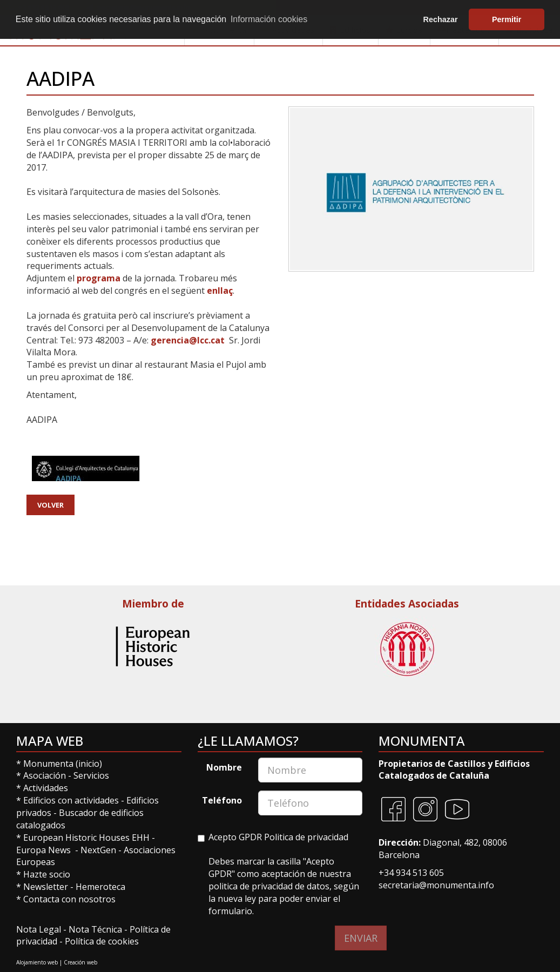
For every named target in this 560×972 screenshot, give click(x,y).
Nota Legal (40, 929)
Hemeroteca (100, 887)
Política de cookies (102, 941)
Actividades (46, 788)
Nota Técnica (96, 929)
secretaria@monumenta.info (436, 885)
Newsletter (47, 887)
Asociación (46, 775)
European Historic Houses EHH (86, 838)
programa (100, 278)
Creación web (80, 962)
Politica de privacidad (306, 837)
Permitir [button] (507, 19)
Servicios (91, 775)
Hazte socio (47, 874)
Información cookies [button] (269, 19)
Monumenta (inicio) (64, 764)
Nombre (224, 767)
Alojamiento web (37, 962)
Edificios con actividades (71, 800)
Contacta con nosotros (69, 899)
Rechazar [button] (441, 19)
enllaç (220, 291)
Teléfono (222, 800)
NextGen (98, 850)
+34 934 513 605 (411, 873)
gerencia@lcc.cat (188, 340)
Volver (50, 505)
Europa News (43, 850)
